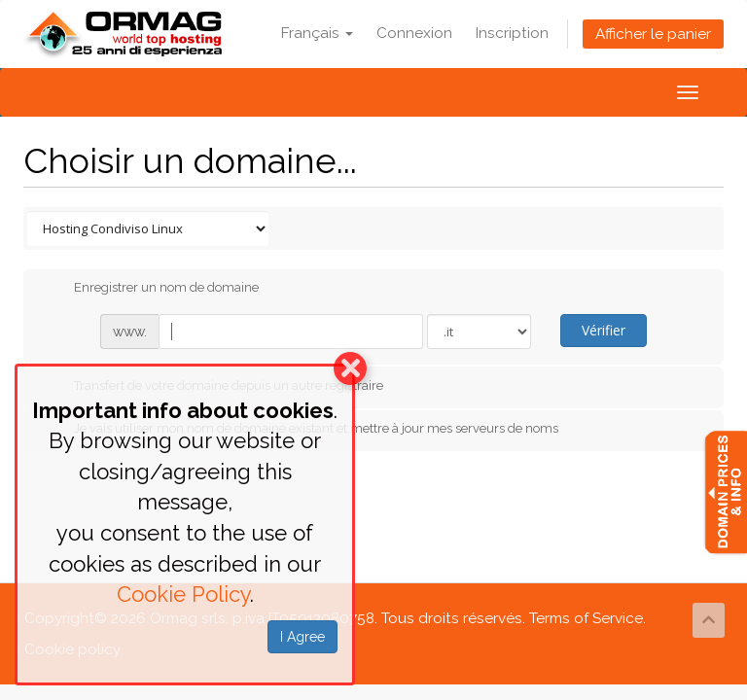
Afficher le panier (653, 34)
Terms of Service (586, 618)
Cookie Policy (183, 594)
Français (317, 33)
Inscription (512, 33)
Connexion (414, 33)
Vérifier (604, 330)
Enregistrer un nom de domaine (151, 289)
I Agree (302, 637)
